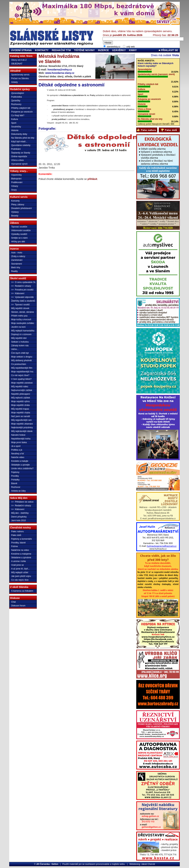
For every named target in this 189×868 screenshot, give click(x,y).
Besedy (15, 216)
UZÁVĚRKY (119, 50)
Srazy (14, 190)
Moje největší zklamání (22, 424)
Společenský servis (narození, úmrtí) (156, 74)
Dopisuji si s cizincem (21, 334)
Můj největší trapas (20, 409)
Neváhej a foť (18, 454)
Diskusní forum (18, 606)
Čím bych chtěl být (20, 353)
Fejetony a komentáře (21, 539)
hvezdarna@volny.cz (60, 70)
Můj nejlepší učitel (20, 572)
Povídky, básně (18, 543)
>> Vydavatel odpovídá (22, 297)
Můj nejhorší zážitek (21, 398)
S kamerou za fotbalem (22, 591)
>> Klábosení (18, 293)
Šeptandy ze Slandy (21, 153)
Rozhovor (16, 487)
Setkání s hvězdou (20, 342)
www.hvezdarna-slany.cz (60, 73)
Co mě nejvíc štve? (20, 375)
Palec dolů (16, 535)
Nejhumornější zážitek (22, 390)
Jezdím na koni (18, 327)
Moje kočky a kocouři (21, 319)
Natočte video (18, 457)
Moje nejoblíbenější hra (22, 372)
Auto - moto (17, 253)
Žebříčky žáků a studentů (23, 301)
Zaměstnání (17, 260)
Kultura (15, 119)
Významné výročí (19, 164)
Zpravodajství (18, 93)
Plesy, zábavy (18, 205)
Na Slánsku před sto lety (23, 138)
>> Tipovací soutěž (20, 305)
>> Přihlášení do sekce (22, 502)
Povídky (15, 476)
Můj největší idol (19, 338)
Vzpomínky (16, 175)
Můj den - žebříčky (20, 513)
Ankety (14, 82)
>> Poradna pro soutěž (22, 290)
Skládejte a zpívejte (20, 465)
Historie (15, 130)
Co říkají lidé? (18, 115)
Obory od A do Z (19, 60)
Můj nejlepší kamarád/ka (23, 331)
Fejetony (15, 472)
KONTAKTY (42, 50)
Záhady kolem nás (20, 346)
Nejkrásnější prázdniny (22, 428)
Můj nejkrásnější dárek (22, 431)
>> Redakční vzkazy (21, 286)
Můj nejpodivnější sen (21, 420)
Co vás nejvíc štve (20, 580)
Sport (14, 123)
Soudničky (16, 127)
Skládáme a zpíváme (21, 558)
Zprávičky (16, 101)
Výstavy (15, 212)
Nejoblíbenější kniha (21, 439)
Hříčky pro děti (18, 242)
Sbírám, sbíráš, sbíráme (23, 312)
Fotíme (14, 546)
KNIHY (133, 50)
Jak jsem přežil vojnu (21, 576)
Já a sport (16, 446)
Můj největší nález (20, 387)
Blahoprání (16, 179)
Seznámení (17, 264)
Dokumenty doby (19, 134)
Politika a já (17, 450)
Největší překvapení (21, 394)
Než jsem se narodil (21, 416)
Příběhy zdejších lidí (21, 108)
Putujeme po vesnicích (22, 112)
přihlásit (92, 179)
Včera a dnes (17, 160)
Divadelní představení (21, 208)
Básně (14, 483)
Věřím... (15, 349)
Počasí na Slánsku (20, 78)
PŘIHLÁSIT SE (168, 50)
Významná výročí (146, 114)
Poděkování (17, 182)
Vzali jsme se (17, 565)
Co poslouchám (19, 364)
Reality (14, 271)
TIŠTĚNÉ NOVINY (84, 50)
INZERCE (103, 50)
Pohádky (15, 480)
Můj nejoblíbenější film (22, 368)
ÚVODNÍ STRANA (21, 50)
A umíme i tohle (19, 561)
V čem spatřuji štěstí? (21, 379)
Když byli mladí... (19, 142)
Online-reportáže (19, 156)
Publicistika (17, 97)
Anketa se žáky (18, 491)
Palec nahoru (17, 531)
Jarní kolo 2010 (18, 520)
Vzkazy (15, 186)
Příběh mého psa (19, 316)
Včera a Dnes (144, 109)
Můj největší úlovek (20, 308)
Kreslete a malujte (20, 461)
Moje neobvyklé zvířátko (23, 323)
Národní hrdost (18, 435)
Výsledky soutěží (19, 234)
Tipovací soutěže (19, 227)
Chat (13, 602)
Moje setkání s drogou (22, 357)
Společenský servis (20, 75)
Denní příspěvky (19, 517)
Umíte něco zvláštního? (22, 469)
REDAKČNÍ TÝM (61, 50)
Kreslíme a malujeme (21, 554)
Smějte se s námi (19, 238)
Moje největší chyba (21, 413)
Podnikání (16, 149)
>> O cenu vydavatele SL (23, 282)
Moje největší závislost (22, 383)
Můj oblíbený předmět (21, 360)
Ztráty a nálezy (18, 256)
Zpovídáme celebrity (21, 145)
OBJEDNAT (17, 64)
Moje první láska (19, 442)
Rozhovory (16, 104)
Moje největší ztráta (20, 405)
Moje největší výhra (20, 401)
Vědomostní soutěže (21, 230)
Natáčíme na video (20, 550)
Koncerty (15, 201)
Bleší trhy (16, 268)
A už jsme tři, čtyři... (20, 569)
